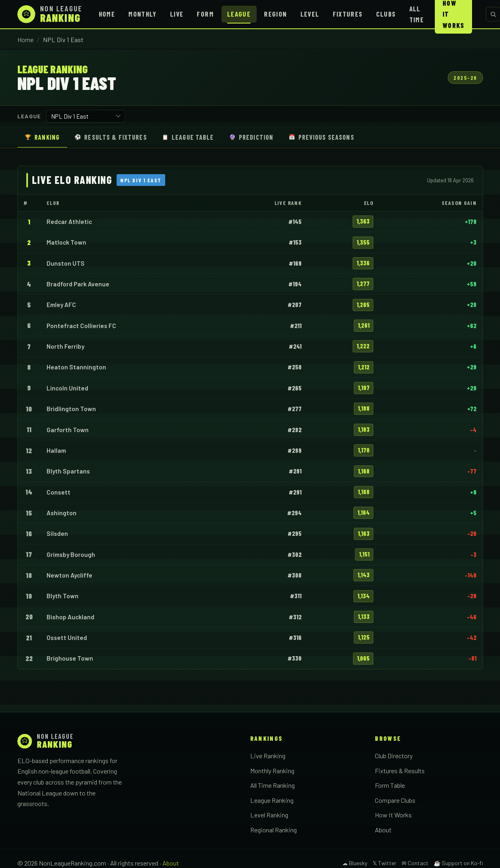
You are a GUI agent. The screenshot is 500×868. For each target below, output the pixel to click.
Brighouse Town (70, 658)
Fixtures (348, 14)
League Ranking (272, 800)
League (239, 14)
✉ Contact (415, 863)
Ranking (42, 137)
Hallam (56, 450)
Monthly (143, 14)
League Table (188, 137)
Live (177, 14)
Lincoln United (67, 388)
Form (205, 14)
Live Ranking (268, 756)
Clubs (386, 14)
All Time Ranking (272, 785)
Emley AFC (61, 305)
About (383, 830)
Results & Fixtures (111, 137)
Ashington (62, 513)
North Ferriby (65, 346)
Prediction (251, 137)
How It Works (393, 815)
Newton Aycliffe (69, 575)
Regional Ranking (273, 830)
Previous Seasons (321, 137)
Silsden (57, 533)
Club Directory (394, 756)
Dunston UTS (66, 263)
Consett (59, 492)
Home (107, 14)
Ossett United (67, 638)
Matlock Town (66, 242)
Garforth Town (68, 430)
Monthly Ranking (272, 771)
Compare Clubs (395, 800)
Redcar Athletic (69, 222)
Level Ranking (269, 815)
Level (310, 14)
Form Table (390, 785)
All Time (417, 14)
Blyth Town (63, 596)
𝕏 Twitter (384, 863)
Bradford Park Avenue (78, 284)
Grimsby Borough (71, 554)
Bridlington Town (71, 409)
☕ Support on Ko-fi (458, 863)
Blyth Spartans (68, 471)
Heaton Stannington (76, 367)
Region (275, 14)
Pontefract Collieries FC (81, 326)
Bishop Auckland (70, 617)
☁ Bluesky (355, 863)
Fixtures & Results (400, 771)
